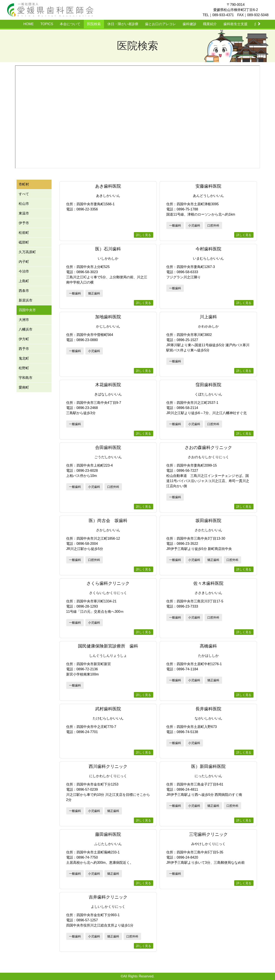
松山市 (24, 204)
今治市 (24, 271)
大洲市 (24, 320)
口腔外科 (213, 225)
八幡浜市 (26, 329)
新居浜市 (26, 300)
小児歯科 (194, 225)
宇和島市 (26, 378)
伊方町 (24, 339)
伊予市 (24, 223)
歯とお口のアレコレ (160, 24)
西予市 (24, 349)
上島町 (24, 281)
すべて (24, 194)
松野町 (24, 368)
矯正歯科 (94, 293)
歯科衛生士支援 (235, 24)
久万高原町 (27, 252)
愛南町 (24, 387)
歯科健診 (189, 24)
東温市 (24, 213)
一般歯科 (175, 225)
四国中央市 (27, 310)
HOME (29, 24)
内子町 (24, 262)
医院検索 (94, 24)
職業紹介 (210, 24)
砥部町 (24, 242)
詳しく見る (144, 235)
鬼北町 (24, 358)
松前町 (24, 233)
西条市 (24, 291)
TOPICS (47, 24)
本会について (70, 24)
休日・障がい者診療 (123, 24)
